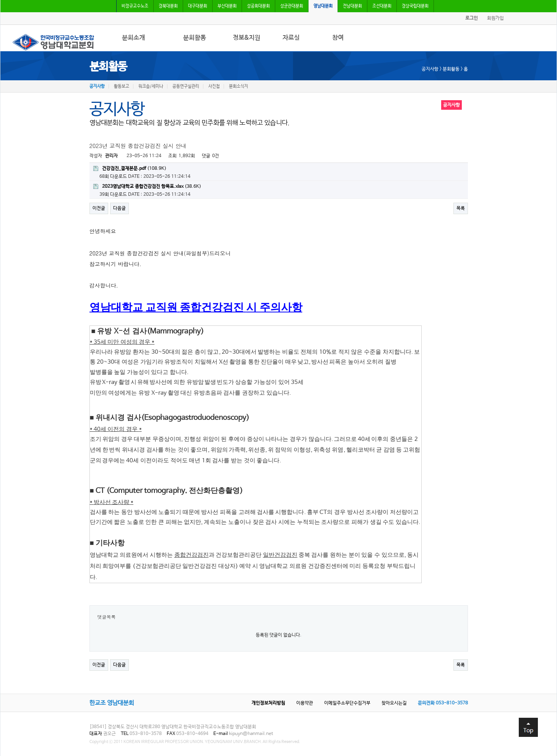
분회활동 (195, 38)
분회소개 (133, 38)
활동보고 (122, 86)
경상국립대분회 (415, 6)
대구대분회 (198, 6)
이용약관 (305, 703)
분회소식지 (239, 86)
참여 (338, 38)
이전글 (99, 208)
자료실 (291, 38)
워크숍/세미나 (151, 86)
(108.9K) (130, 169)
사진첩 (214, 86)
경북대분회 (168, 6)
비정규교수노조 (135, 6)
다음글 (119, 208)
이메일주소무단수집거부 (347, 703)
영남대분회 (323, 6)
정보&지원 (247, 38)
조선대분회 (382, 6)
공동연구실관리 (186, 86)
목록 (461, 208)
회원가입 (495, 18)
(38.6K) (147, 187)
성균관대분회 (292, 6)
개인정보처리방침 (268, 703)
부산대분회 (227, 6)
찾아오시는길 (394, 703)
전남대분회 (352, 6)
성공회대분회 (258, 6)
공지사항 (97, 86)
